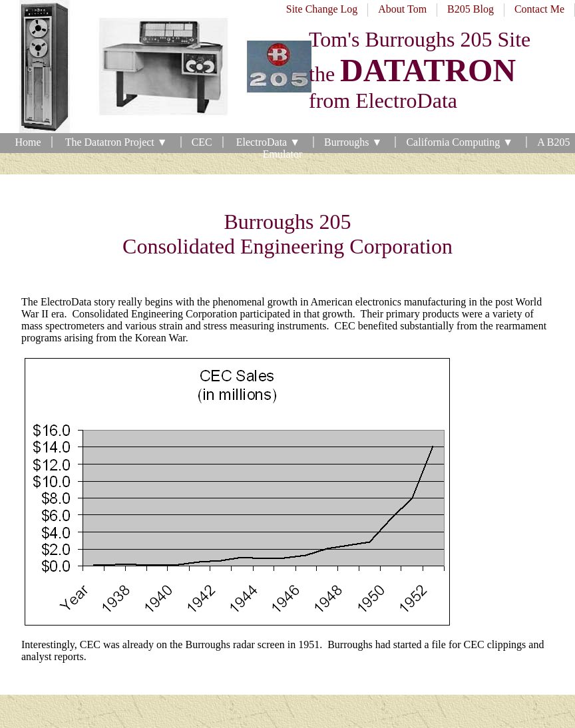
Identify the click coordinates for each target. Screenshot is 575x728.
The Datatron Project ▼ (118, 142)
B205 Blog (471, 9)
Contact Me (539, 9)
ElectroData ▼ (270, 142)
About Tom (402, 9)
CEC (202, 142)
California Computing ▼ (461, 142)
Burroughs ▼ (354, 142)
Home (28, 142)
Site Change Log (322, 9)
